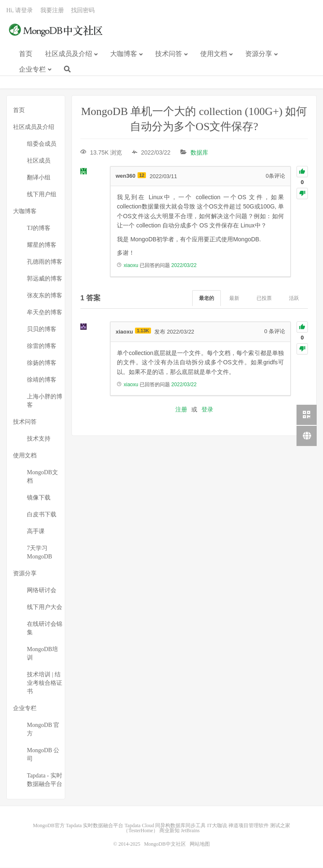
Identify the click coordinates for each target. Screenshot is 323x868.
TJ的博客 (39, 228)
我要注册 (52, 11)
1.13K (143, 331)
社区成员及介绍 (69, 54)
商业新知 (169, 831)
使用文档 (214, 54)
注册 (181, 410)
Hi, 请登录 (20, 11)
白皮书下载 (42, 515)
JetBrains (190, 831)
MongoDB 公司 (43, 755)
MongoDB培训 (42, 654)
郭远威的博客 (45, 279)
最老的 (207, 298)
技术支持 (39, 439)
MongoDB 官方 (43, 730)
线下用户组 (42, 195)
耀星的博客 (42, 245)
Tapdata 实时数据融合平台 (95, 826)
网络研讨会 (42, 591)
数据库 (199, 153)
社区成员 (39, 161)
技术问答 (169, 54)
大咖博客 (124, 54)
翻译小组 (39, 178)
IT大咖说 (217, 826)
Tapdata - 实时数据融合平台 (45, 780)
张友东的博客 (45, 296)
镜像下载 (39, 498)
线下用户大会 (45, 608)
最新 (234, 298)
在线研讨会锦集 (45, 629)
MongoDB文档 (42, 477)
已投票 (264, 298)
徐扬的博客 (42, 363)
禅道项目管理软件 (249, 826)
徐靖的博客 (42, 380)
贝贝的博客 (42, 330)
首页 (26, 54)
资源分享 (259, 54)
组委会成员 (42, 144)
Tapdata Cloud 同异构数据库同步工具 (165, 826)
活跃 (294, 298)
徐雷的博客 (42, 346)
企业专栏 (32, 70)
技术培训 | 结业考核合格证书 (45, 683)
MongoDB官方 (49, 826)
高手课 (36, 532)
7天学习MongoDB (40, 553)
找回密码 (83, 11)
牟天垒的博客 (45, 313)
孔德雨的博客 (45, 262)
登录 (207, 410)
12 (142, 175)
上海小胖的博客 (45, 401)
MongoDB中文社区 (57, 31)
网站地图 (200, 844)
